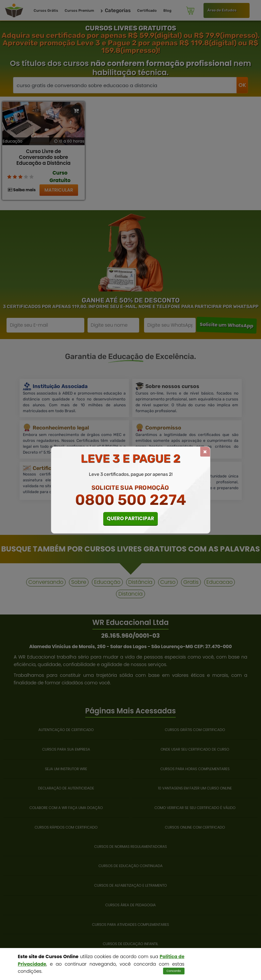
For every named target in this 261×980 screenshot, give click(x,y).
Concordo (174, 971)
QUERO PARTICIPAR (130, 518)
